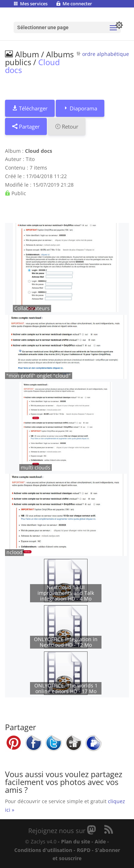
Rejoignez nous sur (58, 831)
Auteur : (15, 159)
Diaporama (80, 108)
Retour (67, 126)
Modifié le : (18, 185)
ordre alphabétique (106, 54)
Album (22, 54)
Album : (14, 151)
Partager (26, 126)
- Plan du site (74, 841)
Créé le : (15, 176)
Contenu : (17, 168)
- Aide (99, 841)
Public (16, 193)
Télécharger (30, 108)
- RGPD (82, 850)
